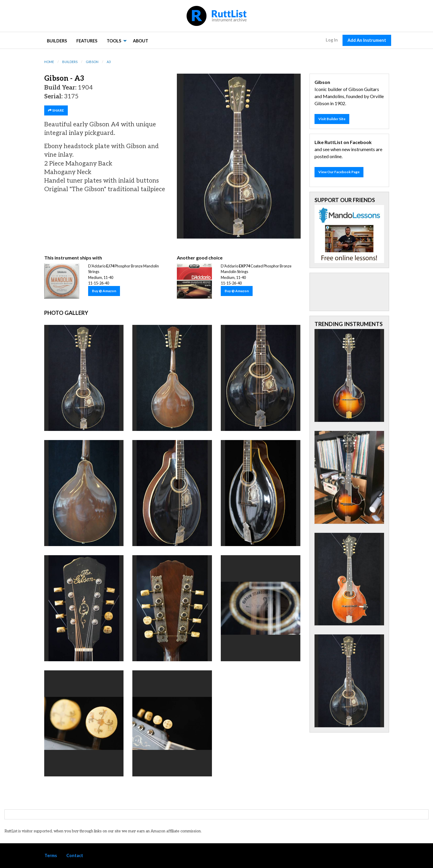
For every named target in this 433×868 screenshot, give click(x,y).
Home (49, 62)
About (141, 41)
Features (87, 41)
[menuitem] (57, 40)
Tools (114, 41)
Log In (332, 40)
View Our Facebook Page (339, 172)
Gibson (92, 62)
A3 (109, 62)
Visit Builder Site (332, 119)
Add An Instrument (367, 40)
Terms (51, 855)
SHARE (56, 110)
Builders (57, 41)
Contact (75, 855)
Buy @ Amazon (104, 291)
